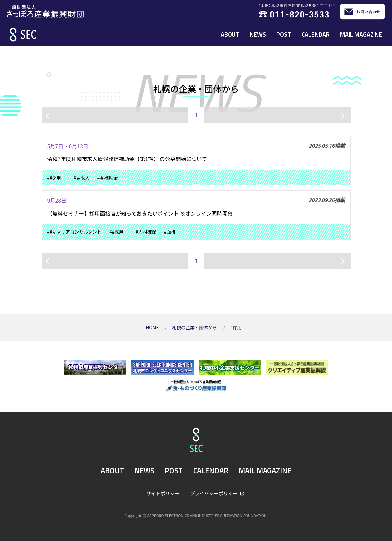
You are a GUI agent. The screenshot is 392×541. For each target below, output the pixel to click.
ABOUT (230, 34)
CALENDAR (316, 34)
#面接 (170, 232)
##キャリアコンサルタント (74, 232)
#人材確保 (146, 232)
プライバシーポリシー (214, 493)
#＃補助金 (108, 178)
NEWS (258, 34)
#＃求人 (81, 178)
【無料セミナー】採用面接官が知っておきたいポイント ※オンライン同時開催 (140, 213)
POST (284, 34)
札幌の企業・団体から (195, 327)
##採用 (56, 178)
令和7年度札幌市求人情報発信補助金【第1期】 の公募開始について (127, 159)
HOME (153, 327)
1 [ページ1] (196, 115)
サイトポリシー (163, 493)
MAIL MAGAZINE (361, 34)
